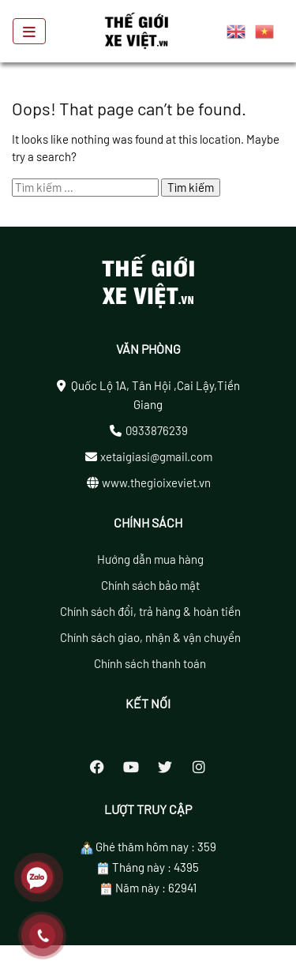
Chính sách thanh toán (150, 663)
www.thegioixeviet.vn (156, 482)
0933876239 (157, 430)
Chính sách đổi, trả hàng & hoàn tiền (150, 611)
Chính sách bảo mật (150, 585)
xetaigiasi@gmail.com (156, 456)
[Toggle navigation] (29, 32)
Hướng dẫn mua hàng (150, 559)
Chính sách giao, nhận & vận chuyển (150, 637)
